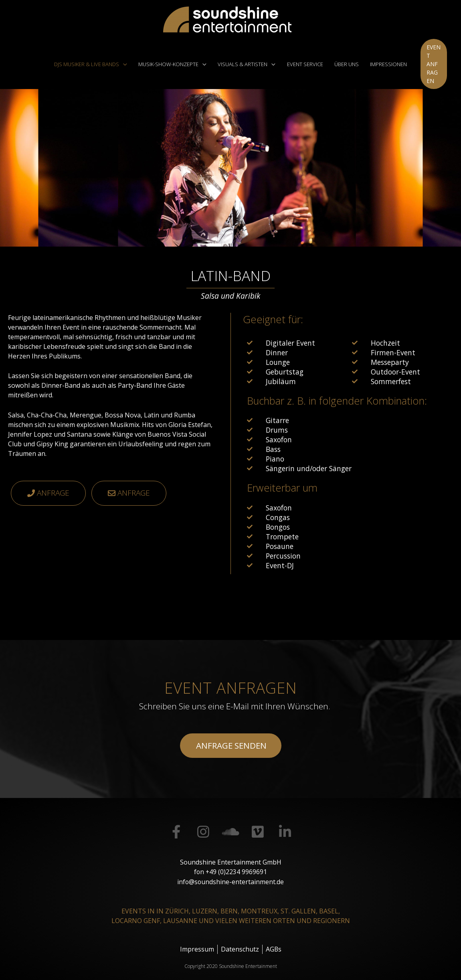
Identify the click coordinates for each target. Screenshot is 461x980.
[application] (125, 60)
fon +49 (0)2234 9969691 (230, 863)
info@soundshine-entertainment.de (230, 873)
